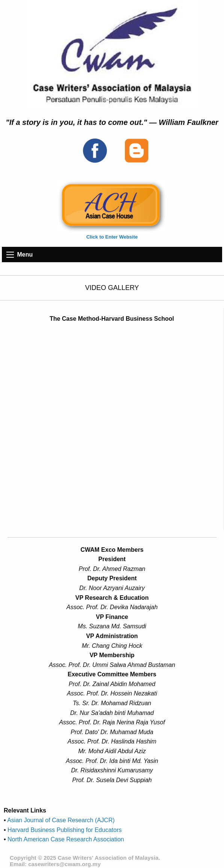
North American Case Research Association (65, 839)
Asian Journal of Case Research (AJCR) (60, 820)
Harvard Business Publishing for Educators (64, 830)
